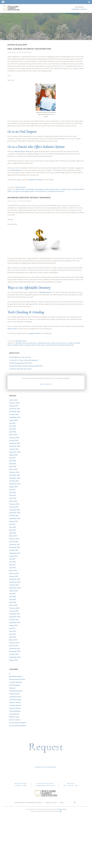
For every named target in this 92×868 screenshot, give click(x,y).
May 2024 (13, 464)
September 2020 (15, 588)
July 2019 (12, 628)
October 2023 (14, 481)
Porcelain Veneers (15, 705)
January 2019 (14, 646)
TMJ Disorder (70, 345)
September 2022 (15, 518)
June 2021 (13, 562)
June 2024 (13, 461)
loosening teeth (29, 345)
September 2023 (15, 484)
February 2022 (14, 539)
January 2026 (14, 406)
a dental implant (15, 170)
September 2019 (15, 623)
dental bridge (29, 189)
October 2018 (14, 654)
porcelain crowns (40, 345)
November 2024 (15, 446)
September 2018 (15, 657)
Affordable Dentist (21, 341)
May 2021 (13, 565)
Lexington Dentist (66, 189)
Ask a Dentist (46, 384)
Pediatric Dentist (15, 702)
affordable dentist (45, 292)
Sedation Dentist (20, 187)
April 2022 (13, 533)
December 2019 (15, 614)
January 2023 (14, 507)
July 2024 (12, 458)
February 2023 (14, 504)
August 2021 (13, 556)
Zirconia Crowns (15, 720)
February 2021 (14, 573)
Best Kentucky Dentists (17, 679)
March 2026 (13, 400)
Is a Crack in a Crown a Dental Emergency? (24, 360)
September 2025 (15, 417)
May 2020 (13, 599)
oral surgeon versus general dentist (24, 191)
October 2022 (14, 516)
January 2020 (14, 611)
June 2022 (13, 527)
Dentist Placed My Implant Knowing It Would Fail (26, 366)
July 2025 (12, 423)
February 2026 (14, 403)
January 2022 (14, 542)
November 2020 (15, 582)
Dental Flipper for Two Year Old (20, 357)
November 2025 (15, 412)
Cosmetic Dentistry (16, 682)
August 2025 (13, 420)
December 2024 (15, 443)
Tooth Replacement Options (55, 191)
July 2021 (12, 559)
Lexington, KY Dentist (35, 180)
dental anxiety (20, 189)
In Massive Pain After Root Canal (20, 369)
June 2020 (13, 597)
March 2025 (13, 435)
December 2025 (15, 409)
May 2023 (13, 495)
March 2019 (13, 640)
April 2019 (13, 637)
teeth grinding (61, 345)
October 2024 (14, 449)
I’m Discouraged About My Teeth (20, 363)
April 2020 (13, 602)
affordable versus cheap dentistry (26, 343)
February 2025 (14, 438)
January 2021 (14, 576)
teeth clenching (51, 345)
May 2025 (13, 429)
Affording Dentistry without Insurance (29, 198)
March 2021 (13, 571)
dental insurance (61, 343)
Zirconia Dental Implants (18, 723)
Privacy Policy (62, 809)
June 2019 (13, 631)
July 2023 (12, 490)
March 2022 (13, 536)
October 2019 (14, 620)
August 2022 (13, 521)
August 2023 (13, 487)
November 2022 (15, 513)
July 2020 (12, 594)
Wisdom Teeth (14, 717)
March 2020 (13, 605)
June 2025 (13, 426)
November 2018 (15, 651)
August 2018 (13, 660)
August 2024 (13, 455)
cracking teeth (42, 343)
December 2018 (15, 649)
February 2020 (14, 608)
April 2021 (13, 568)
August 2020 (13, 591)
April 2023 (13, 498)
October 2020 (14, 585)
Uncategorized (14, 714)
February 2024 (14, 472)
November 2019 (15, 617)
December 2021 (15, 544)
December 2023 (15, 475)
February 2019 (14, 643)
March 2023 (13, 501)
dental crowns (51, 343)
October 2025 (14, 414)
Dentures (12, 688)
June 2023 (13, 492)
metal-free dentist (15, 700)
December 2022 (15, 510)
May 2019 (13, 634)
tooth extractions (41, 191)
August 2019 (13, 625)
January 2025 (14, 440)
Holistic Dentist (14, 694)
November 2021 (15, 547)
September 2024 (15, 452)
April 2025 (13, 432)
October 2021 (14, 550)
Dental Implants (15, 685)
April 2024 (13, 466)
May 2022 (13, 530)
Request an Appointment (46, 767)
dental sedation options (22, 151)
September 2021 (15, 553)
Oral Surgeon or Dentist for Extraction (29, 49)
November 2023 (15, 478)
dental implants (39, 189)
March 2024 (13, 469)
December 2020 (15, 579)
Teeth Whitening (15, 711)
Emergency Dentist (16, 691)
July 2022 (12, 524)
